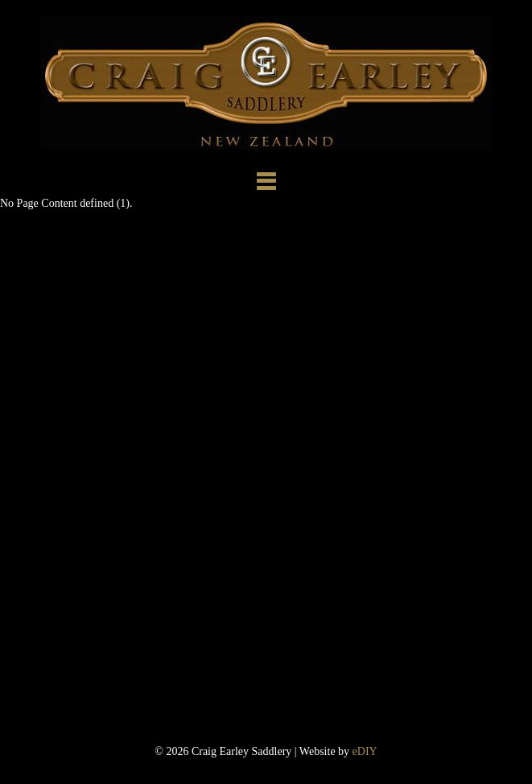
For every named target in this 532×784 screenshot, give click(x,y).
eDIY (365, 751)
